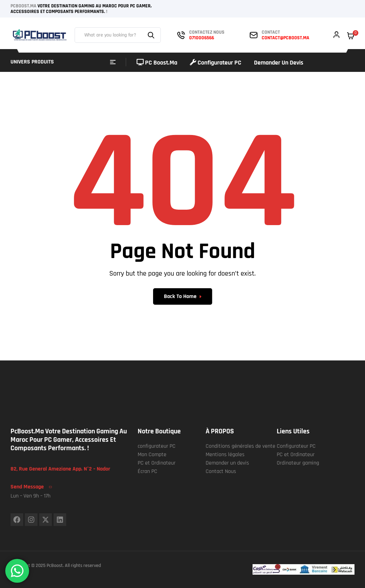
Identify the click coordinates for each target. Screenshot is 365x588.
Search (152, 35)
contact (271, 32)
